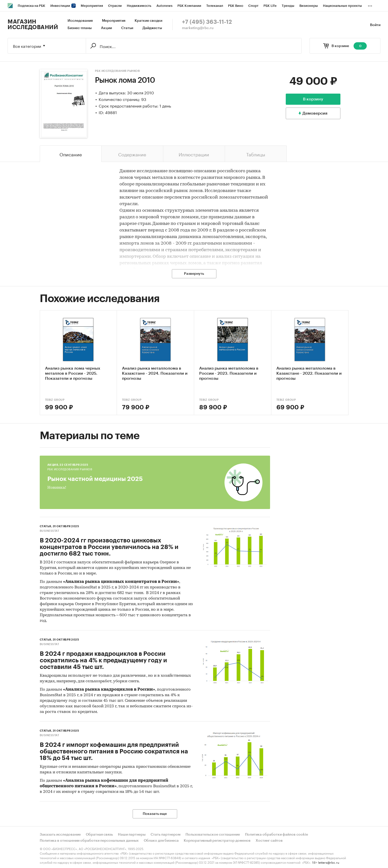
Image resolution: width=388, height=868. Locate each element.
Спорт (253, 6)
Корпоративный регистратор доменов (217, 841)
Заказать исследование (60, 835)
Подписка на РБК (32, 6)
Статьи (127, 28)
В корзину (313, 99)
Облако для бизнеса (161, 841)
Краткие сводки (148, 21)
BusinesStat (49, 531)
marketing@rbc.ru (198, 28)
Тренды (288, 6)
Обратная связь (99, 835)
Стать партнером (166, 835)
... (370, 5)
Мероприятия (92, 6)
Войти (375, 25)
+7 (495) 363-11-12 (207, 22)
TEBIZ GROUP (55, 400)
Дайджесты (152, 28)
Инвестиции (63, 6)
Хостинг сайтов (269, 841)
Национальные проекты (342, 6)
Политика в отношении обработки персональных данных (89, 841)
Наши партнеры (132, 835)
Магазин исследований (33, 25)
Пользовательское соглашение (213, 835)
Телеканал (215, 6)
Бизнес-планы (80, 28)
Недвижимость (139, 6)
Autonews (164, 6)
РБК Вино (236, 6)
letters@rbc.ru (329, 862)
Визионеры (309, 6)
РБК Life (270, 6)
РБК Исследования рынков (117, 71)
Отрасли (115, 6)
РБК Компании (189, 6)
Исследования (80, 21)
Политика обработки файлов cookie (277, 835)
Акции (106, 28)
